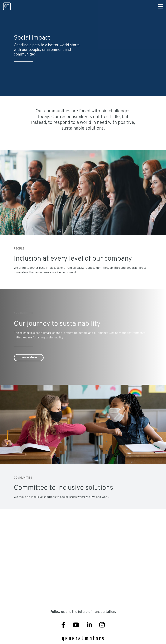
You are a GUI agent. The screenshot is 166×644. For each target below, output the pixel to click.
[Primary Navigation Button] (161, 7)
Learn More (29, 358)
